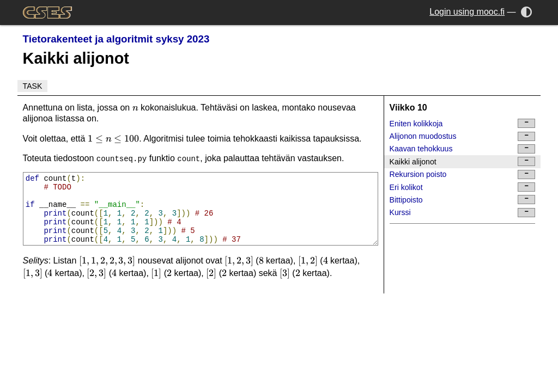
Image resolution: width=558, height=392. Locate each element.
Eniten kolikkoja (463, 123)
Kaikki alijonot (463, 161)
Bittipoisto (463, 200)
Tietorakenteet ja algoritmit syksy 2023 (116, 39)
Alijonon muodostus (463, 136)
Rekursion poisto (463, 174)
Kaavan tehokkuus (463, 149)
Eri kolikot (463, 187)
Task (33, 86)
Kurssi (463, 213)
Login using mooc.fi (467, 12)
